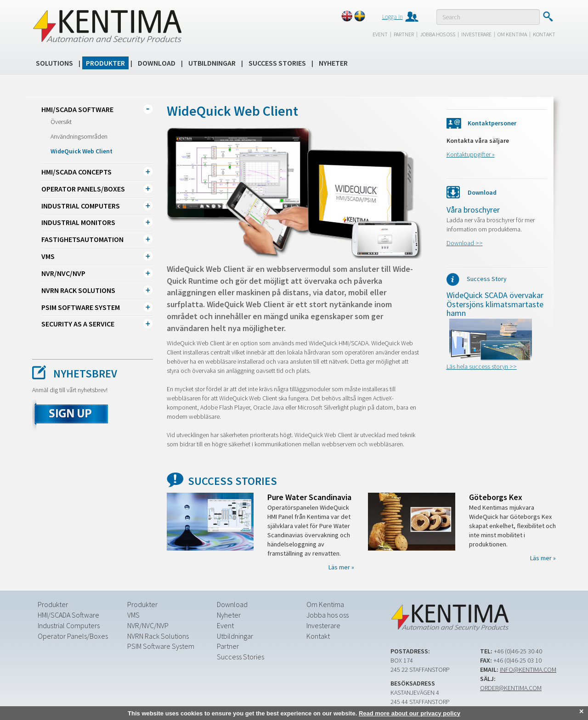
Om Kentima (512, 34)
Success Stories (277, 63)
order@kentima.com (511, 688)
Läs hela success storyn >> (482, 366)
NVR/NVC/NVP (63, 273)
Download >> (465, 243)
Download (157, 63)
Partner (404, 34)
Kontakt (544, 34)
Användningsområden (79, 136)
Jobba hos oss (438, 34)
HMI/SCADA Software (77, 109)
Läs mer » (341, 567)
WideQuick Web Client (82, 151)
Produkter (105, 63)
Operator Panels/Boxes (83, 189)
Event (380, 34)
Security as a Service (78, 324)
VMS (48, 256)
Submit (548, 17)
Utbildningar (212, 63)
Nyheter (333, 63)
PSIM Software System (81, 307)
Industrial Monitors (78, 222)
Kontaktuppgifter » (471, 154)
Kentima (107, 26)
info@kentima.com (528, 669)
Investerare (476, 34)
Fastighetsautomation (82, 239)
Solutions (54, 63)
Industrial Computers (81, 206)
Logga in (393, 17)
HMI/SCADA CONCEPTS (76, 172)
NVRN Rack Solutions (78, 290)
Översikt (61, 122)
